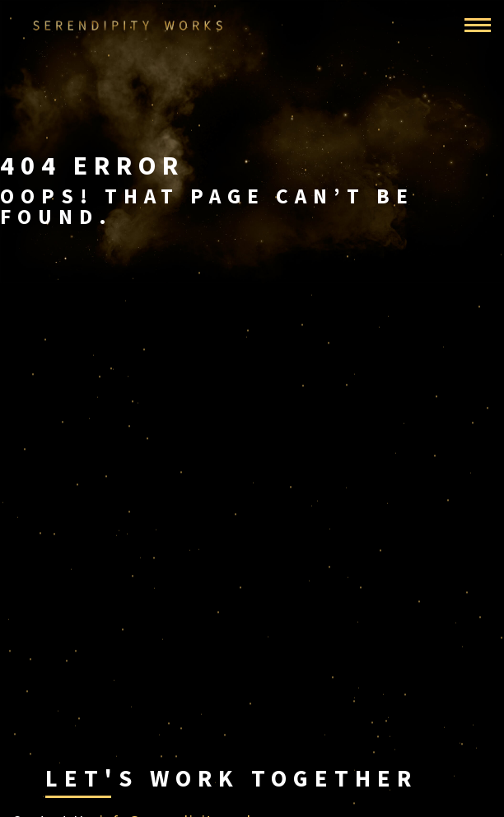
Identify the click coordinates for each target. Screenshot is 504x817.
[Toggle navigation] (478, 26)
